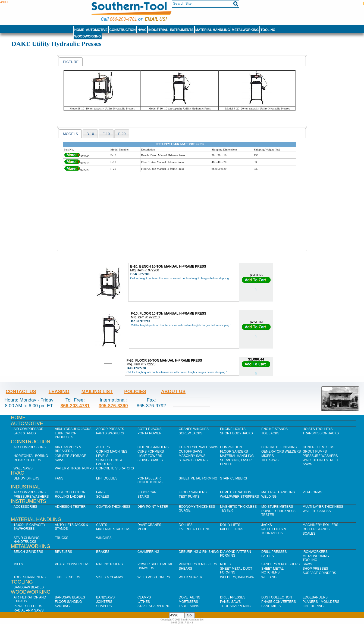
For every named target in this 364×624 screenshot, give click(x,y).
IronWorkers (315, 552)
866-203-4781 (123, 19)
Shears (185, 569)
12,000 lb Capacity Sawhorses (29, 527)
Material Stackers (113, 529)
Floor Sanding (68, 602)
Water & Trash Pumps (74, 468)
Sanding (62, 606)
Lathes (268, 556)
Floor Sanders (234, 451)
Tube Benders (68, 577)
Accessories (25, 507)
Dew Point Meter (153, 507)
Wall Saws (23, 468)
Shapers (104, 606)
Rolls (225, 564)
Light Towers (150, 456)
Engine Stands (274, 429)
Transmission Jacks (321, 433)
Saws (60, 460)
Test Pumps (189, 497)
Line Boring (313, 606)
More (142, 529)
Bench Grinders (28, 552)
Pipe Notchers (109, 564)
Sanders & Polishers (280, 564)
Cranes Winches (194, 429)
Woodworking (87, 36)
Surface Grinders (319, 573)
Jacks (267, 525)
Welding (269, 497)
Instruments (182, 30)
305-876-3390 (113, 406)
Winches (104, 538)
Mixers (268, 456)
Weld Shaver (190, 577)
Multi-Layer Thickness (323, 507)
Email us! (156, 19)
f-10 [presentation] (106, 134)
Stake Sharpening (154, 606)
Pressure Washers (320, 456)
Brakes (103, 552)
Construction (123, 30)
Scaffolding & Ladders (109, 462)
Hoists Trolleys (318, 429)
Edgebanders (315, 597)
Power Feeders (28, 606)
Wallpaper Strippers (239, 497)
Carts (102, 525)
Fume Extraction (236, 492)
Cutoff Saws (191, 451)
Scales (103, 497)
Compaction (231, 447)
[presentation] (71, 62)
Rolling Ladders (70, 497)
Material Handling (213, 30)
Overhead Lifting (195, 529)
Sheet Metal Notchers (272, 570)
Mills (18, 564)
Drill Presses (274, 552)
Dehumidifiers (26, 478)
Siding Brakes (150, 460)
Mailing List (97, 391)
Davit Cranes (149, 525)
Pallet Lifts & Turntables (274, 531)
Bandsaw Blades (29, 587)
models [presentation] (70, 134)
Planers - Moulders (321, 602)
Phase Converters (72, 564)
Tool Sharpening (236, 606)
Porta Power (149, 433)
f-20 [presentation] (122, 134)
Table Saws (189, 606)
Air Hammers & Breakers (68, 449)
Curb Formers (151, 451)
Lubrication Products (66, 435)
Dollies (186, 525)
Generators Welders (281, 451)
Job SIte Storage (70, 456)
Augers (103, 447)
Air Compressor (29, 429)
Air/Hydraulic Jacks (73, 429)
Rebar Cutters (27, 460)
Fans (59, 478)
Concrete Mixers (318, 447)
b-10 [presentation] (90, 134)
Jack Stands (25, 433)
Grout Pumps (315, 451)
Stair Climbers (233, 478)
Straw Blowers (193, 460)
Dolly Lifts (230, 525)
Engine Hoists (233, 429)
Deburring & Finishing (199, 552)
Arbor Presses (110, 429)
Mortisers (188, 602)
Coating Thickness (113, 507)
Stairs (143, 497)
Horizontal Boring (31, 456)
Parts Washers (110, 433)
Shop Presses (315, 569)
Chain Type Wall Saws (198, 447)
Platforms (312, 492)
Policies (135, 391)
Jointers (104, 602)
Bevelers (63, 552)
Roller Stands (316, 529)
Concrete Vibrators (115, 468)
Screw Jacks (191, 433)
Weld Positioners (154, 577)
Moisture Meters (277, 507)
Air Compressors (30, 447)
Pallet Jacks (232, 529)
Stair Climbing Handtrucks (27, 540)
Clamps (144, 597)
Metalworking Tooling (316, 558)
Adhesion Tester (70, 507)
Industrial (158, 30)
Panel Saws (230, 602)
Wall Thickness (317, 511)
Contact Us (21, 391)
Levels (102, 456)
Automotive (97, 30)
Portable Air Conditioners (150, 480)
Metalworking (245, 30)
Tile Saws (270, 460)
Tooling (268, 30)
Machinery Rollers (320, 525)
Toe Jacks (270, 433)
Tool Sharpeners (30, 577)
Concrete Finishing (279, 447)
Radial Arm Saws (29, 610)
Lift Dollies (107, 478)
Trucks (62, 538)
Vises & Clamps (110, 577)
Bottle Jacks (150, 429)
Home (79, 30)
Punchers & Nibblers (198, 564)
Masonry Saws (192, 456)
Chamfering (148, 552)
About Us (173, 391)
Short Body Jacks (236, 433)
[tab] (71, 62)
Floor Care (148, 492)
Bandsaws (105, 597)
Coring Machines (112, 451)
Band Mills (271, 606)
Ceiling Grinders (153, 447)
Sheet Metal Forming (198, 478)
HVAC (142, 30)
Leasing (59, 391)
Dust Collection (70, 492)
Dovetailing (190, 597)
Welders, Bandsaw (237, 577)
